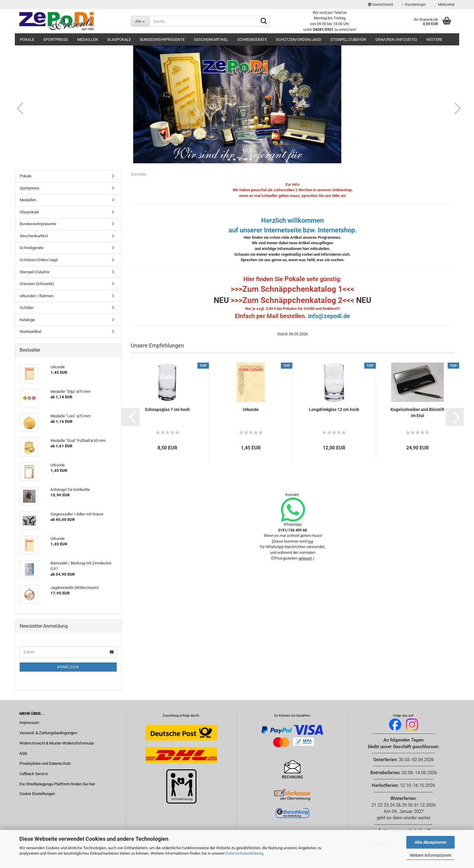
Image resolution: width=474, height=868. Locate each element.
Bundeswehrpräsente (162, 39)
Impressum (29, 723)
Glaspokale (119, 39)
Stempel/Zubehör (348, 39)
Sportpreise (56, 39)
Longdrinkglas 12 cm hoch (334, 409)
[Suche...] (140, 21)
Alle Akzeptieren (431, 842)
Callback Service (34, 774)
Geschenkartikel (211, 39)
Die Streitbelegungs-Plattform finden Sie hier (57, 784)
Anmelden (68, 667)
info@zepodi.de (329, 316)
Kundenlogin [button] (414, 5)
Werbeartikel (31, 332)
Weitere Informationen (430, 855)
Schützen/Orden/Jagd (299, 39)
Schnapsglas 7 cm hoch (167, 409)
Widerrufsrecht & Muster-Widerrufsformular (57, 743)
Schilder (27, 308)
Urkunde (251, 409)
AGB (23, 753)
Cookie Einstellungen (37, 794)
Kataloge (27, 320)
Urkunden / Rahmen (37, 296)
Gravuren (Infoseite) (396, 39)
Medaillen (88, 39)
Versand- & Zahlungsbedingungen (48, 733)
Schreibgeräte (252, 39)
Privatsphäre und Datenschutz (45, 763)
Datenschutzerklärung (244, 853)
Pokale (27, 39)
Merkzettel (445, 5)
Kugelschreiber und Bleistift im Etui (417, 413)
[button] (380, 5)
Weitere (434, 39)
